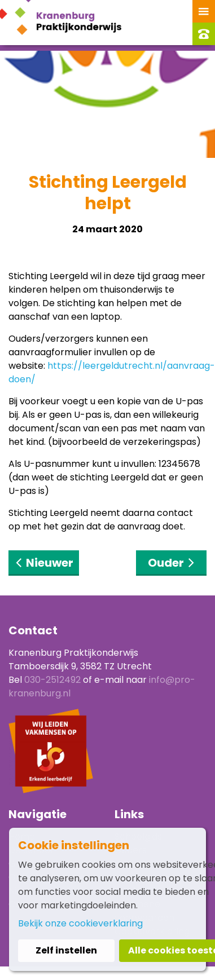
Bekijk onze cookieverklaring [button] (80, 923)
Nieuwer (44, 563)
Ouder (172, 563)
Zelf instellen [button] (66, 950)
